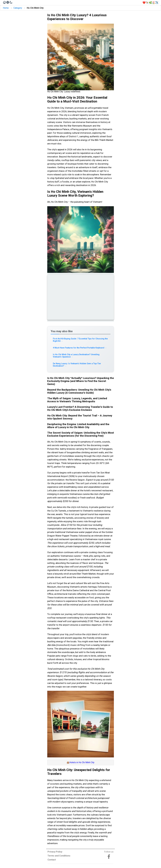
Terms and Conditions (59, 856)
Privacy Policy (55, 852)
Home (6, 8)
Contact (52, 860)
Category (18, 8)
